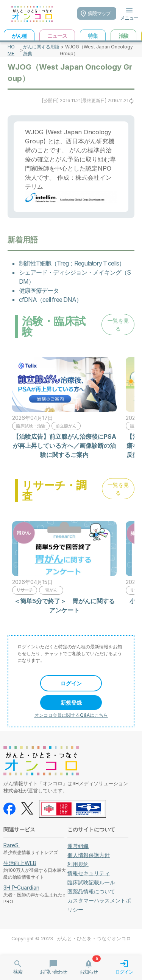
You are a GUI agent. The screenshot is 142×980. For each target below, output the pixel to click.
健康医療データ (39, 290)
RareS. (12, 845)
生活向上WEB (20, 863)
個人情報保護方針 (89, 855)
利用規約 (78, 864)
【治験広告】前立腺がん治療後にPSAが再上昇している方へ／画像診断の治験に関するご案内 (65, 446)
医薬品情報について (91, 891)
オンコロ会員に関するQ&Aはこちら (71, 715)
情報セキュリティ (89, 873)
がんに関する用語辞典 (41, 50)
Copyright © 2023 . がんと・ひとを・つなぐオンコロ (71, 939)
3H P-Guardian (21, 888)
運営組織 (78, 846)
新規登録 (71, 703)
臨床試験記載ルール (91, 882)
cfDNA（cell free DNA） (50, 300)
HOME (11, 50)
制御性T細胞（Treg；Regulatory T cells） (72, 263)
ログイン (71, 683)
